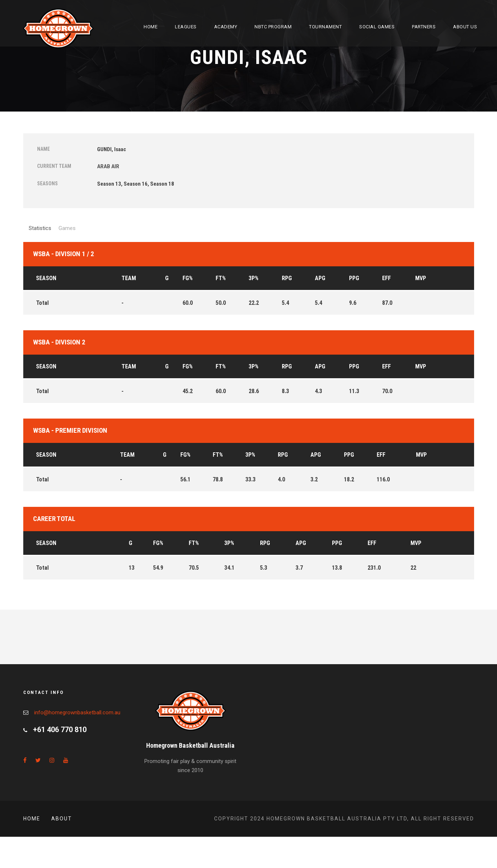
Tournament (325, 27)
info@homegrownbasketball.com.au (77, 712)
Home (151, 27)
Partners (424, 27)
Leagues (186, 27)
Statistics (40, 228)
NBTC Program (273, 27)
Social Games (377, 27)
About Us (465, 27)
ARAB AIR (108, 166)
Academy (226, 27)
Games (67, 228)
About (62, 819)
